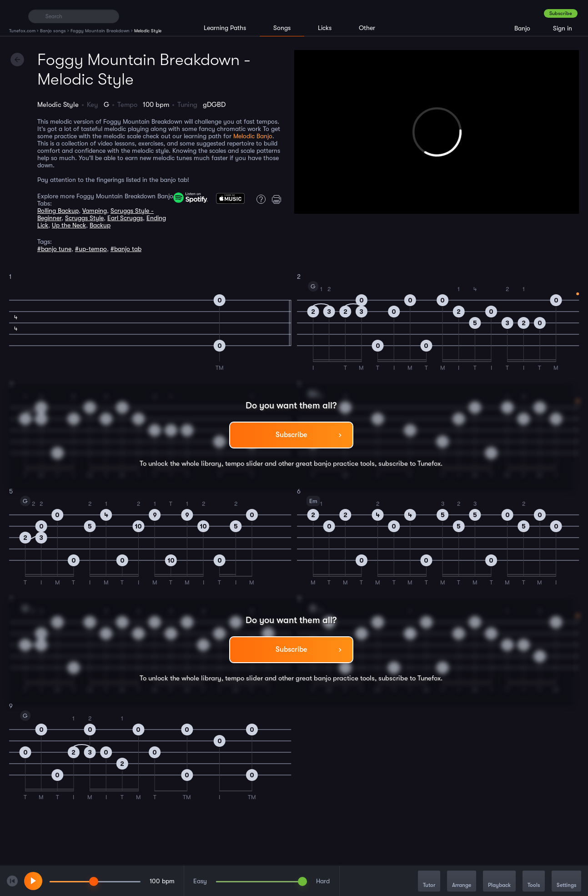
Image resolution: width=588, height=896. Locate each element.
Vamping (95, 211)
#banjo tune (54, 249)
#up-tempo (91, 249)
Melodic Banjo (253, 136)
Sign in (563, 28)
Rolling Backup (58, 211)
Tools (534, 882)
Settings (566, 882)
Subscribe (561, 13)
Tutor (429, 882)
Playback (499, 882)
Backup (100, 225)
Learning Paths (225, 28)
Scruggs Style (84, 218)
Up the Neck (69, 225)
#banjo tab (126, 249)
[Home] (15, 16)
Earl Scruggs (125, 218)
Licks (325, 28)
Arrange (462, 882)
